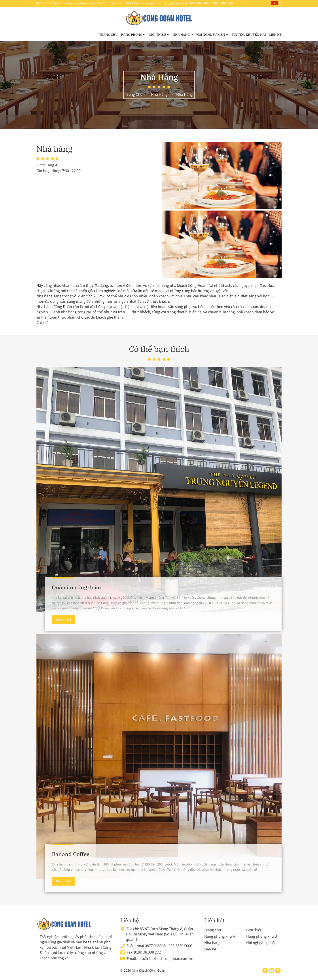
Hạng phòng (132, 35)
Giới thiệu (157, 35)
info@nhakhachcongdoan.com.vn (165, 959)
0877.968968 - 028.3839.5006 (168, 946)
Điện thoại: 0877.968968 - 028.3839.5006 (201, 3)
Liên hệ (275, 35)
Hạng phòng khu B (262, 936)
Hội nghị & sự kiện (261, 943)
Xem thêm (63, 620)
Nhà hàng (181, 35)
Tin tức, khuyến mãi (249, 35)
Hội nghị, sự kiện (211, 35)
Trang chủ (108, 35)
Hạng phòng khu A (220, 936)
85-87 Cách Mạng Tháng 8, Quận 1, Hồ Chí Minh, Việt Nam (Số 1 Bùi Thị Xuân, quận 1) (101, 3)
